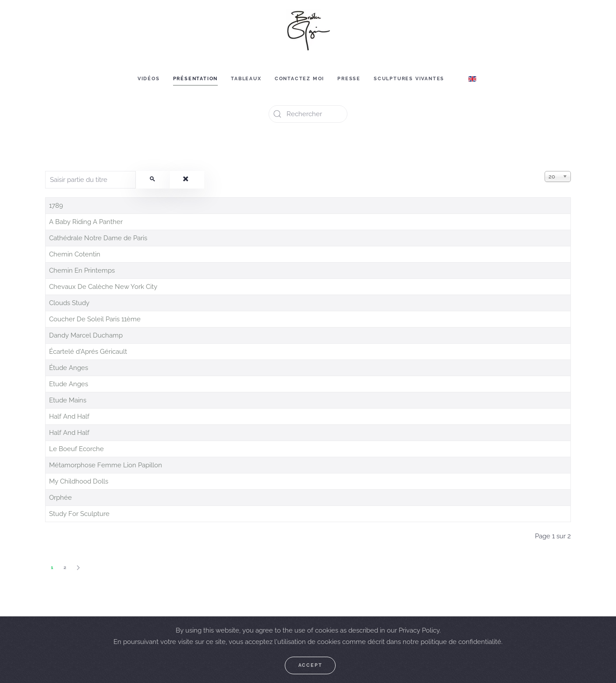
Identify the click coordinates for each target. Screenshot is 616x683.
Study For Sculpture (79, 514)
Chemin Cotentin (75, 254)
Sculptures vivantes (409, 79)
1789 (56, 206)
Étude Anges (69, 368)
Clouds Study (69, 303)
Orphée (60, 498)
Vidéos (149, 79)
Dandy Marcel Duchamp (86, 335)
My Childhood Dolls (79, 481)
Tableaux (246, 79)
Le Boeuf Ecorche (76, 449)
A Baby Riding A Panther (86, 222)
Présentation (196, 79)
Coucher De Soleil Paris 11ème (95, 319)
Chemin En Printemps (82, 270)
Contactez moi (299, 79)
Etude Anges (69, 384)
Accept (310, 665)
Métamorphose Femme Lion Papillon (106, 465)
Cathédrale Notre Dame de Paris (98, 238)
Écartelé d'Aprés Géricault (88, 352)
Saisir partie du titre (45, 171)
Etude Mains (68, 400)
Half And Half (69, 416)
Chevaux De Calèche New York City (103, 287)
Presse (349, 79)
